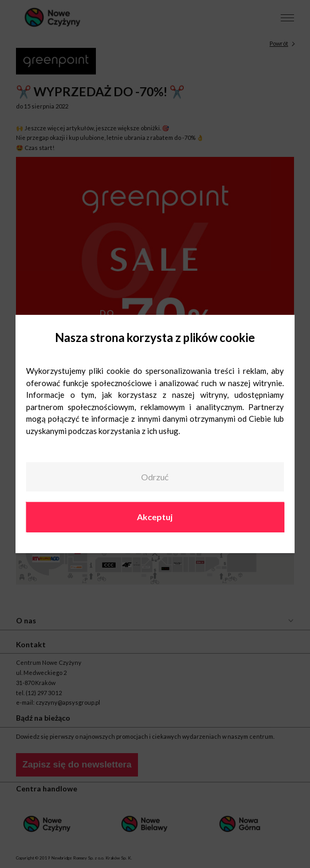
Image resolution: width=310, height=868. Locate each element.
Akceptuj (155, 517)
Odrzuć (155, 477)
